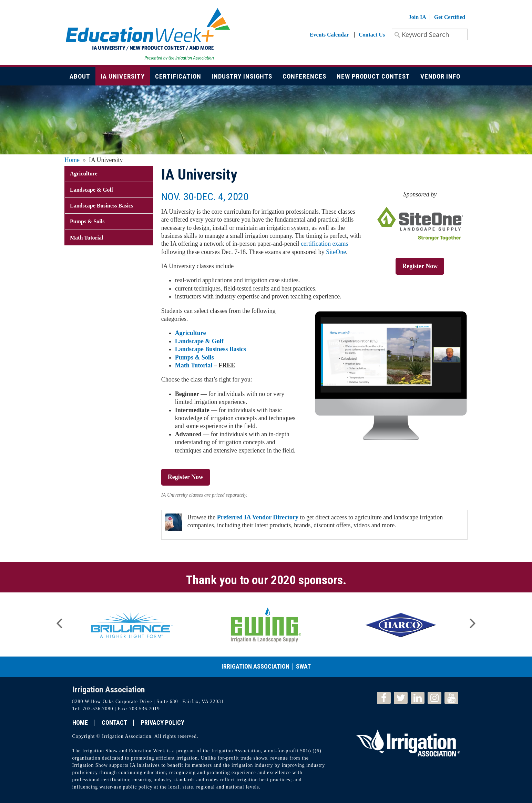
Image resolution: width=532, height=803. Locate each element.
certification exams (324, 244)
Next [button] (473, 621)
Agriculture (191, 333)
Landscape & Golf (199, 341)
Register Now (420, 266)
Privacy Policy (163, 723)
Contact (114, 723)
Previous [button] (59, 621)
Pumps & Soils (195, 357)
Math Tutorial (194, 365)
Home (72, 160)
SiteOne (336, 252)
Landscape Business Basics (211, 349)
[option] (132, 624)
